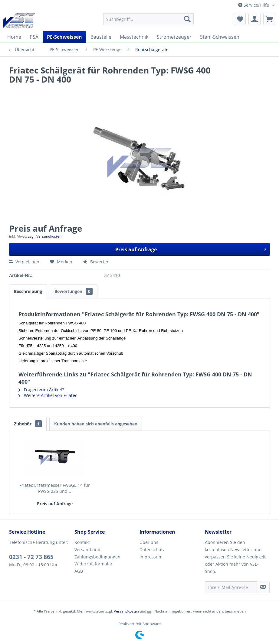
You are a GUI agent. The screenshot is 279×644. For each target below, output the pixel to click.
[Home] (14, 37)
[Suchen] (187, 19)
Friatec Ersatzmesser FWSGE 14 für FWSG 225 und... (55, 488)
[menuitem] (149, 19)
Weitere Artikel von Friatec (48, 395)
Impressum (151, 557)
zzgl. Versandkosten (45, 236)
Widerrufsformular (94, 564)
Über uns (149, 542)
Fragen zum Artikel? (41, 390)
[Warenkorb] (269, 19)
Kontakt (82, 542)
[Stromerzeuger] (174, 37)
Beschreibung (28, 291)
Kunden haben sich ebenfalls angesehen (96, 424)
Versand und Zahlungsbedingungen (97, 553)
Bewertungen (74, 291)
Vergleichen (24, 262)
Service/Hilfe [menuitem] (254, 5)
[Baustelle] (101, 37)
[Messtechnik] (134, 37)
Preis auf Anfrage (191, 249)
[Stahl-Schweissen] (220, 37)
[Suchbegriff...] (149, 19)
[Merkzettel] (240, 19)
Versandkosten (126, 611)
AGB (79, 571)
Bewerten (96, 262)
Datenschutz (152, 550)
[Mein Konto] (254, 19)
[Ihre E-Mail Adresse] (231, 587)
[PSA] (34, 37)
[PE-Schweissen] (64, 37)
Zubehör (28, 424)
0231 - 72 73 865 (31, 557)
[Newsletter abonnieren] (263, 587)
